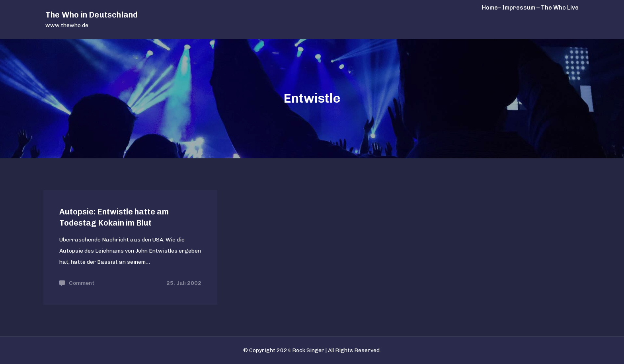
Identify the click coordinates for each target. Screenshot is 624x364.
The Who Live (560, 8)
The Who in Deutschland (92, 15)
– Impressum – (519, 8)
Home (490, 8)
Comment (82, 283)
